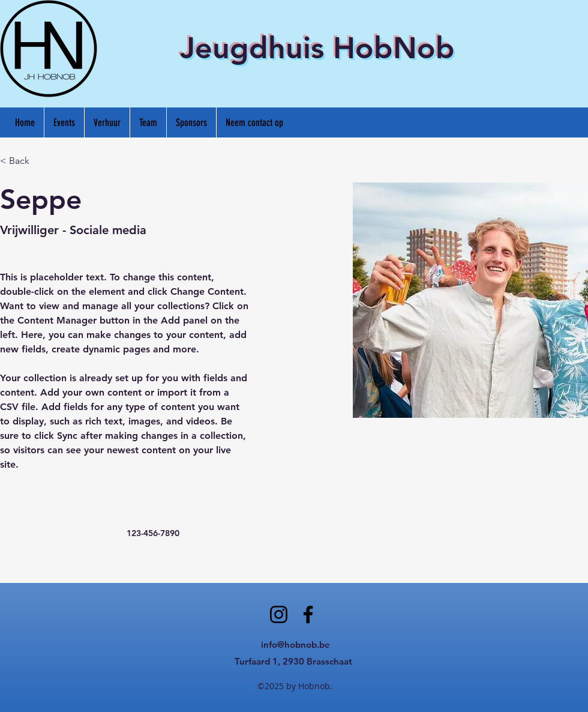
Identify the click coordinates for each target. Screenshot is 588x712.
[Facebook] (308, 614)
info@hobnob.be (295, 644)
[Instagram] (279, 614)
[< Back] (24, 161)
